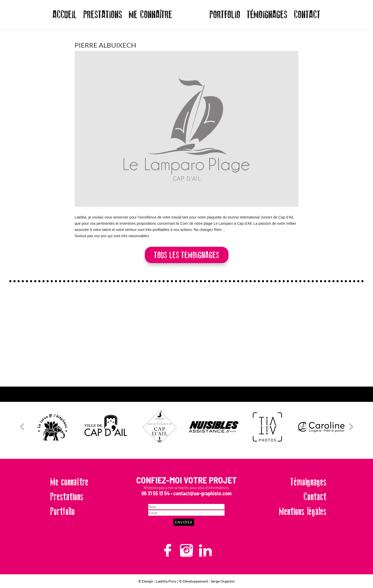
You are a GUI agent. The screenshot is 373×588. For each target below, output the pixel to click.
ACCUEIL (65, 17)
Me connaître (69, 482)
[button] (22, 427)
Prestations (67, 497)
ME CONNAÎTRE (150, 17)
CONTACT (307, 17)
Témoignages (308, 482)
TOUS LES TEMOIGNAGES (187, 255)
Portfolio (63, 512)
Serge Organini (223, 581)
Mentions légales (303, 512)
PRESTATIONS (103, 17)
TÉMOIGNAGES (267, 17)
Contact (315, 497)
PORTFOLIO (225, 17)
